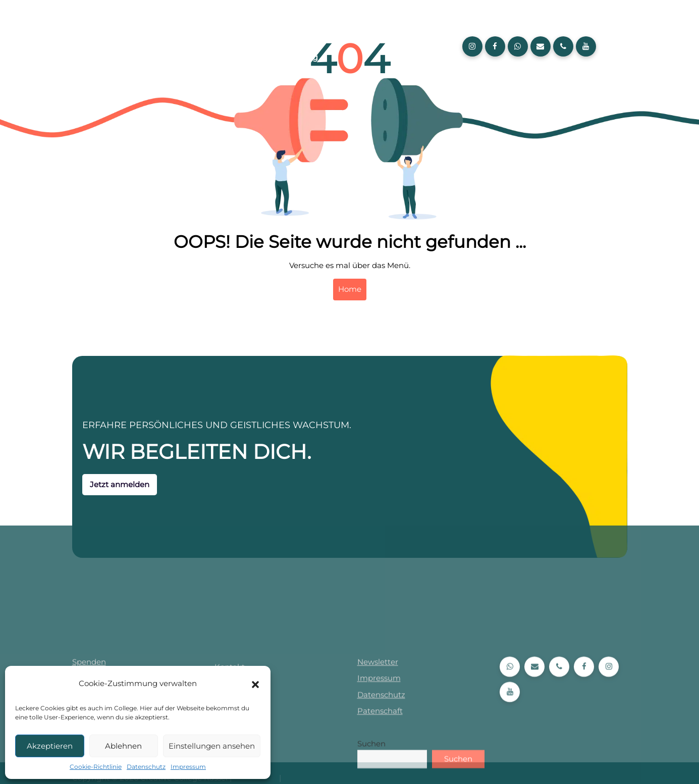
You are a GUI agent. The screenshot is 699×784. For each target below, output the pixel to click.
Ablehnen (123, 746)
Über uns (238, 57)
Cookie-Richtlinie (96, 767)
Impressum (188, 767)
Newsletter (378, 757)
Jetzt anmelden (99, 484)
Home (350, 289)
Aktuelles (317, 35)
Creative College (253, 35)
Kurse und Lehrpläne (391, 35)
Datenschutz (146, 767)
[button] (255, 684)
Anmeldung (293, 57)
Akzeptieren (50, 746)
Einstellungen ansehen (212, 746)
